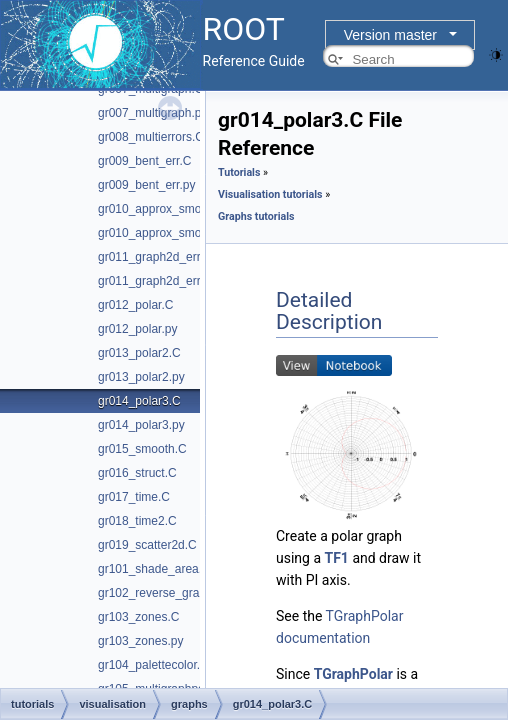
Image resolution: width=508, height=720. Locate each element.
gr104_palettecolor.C (153, 665)
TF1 (337, 558)
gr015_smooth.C (142, 449)
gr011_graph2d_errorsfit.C (168, 257)
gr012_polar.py (137, 329)
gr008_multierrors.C (151, 137)
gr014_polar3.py (141, 425)
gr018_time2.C (137, 521)
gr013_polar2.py (141, 377)
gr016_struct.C (137, 473)
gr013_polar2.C (139, 353)
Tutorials (239, 172)
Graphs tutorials (256, 216)
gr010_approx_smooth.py (166, 233)
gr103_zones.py (140, 641)
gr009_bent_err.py (146, 185)
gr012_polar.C (135, 305)
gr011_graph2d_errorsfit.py (170, 281)
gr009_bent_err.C (144, 161)
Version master (390, 35)
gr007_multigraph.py (152, 113)
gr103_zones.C (138, 617)
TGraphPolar (353, 674)
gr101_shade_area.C (154, 569)
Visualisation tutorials (270, 194)
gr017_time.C (134, 497)
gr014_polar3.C (139, 401)
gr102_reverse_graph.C (161, 593)
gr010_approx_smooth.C (164, 209)
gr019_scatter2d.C (147, 545)
